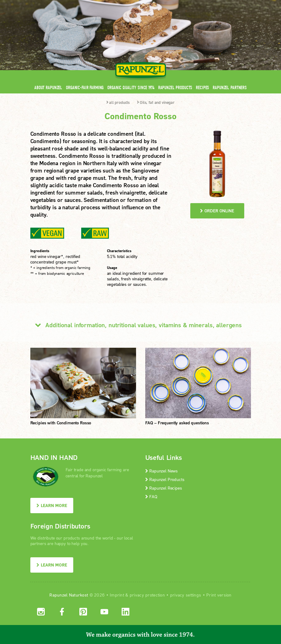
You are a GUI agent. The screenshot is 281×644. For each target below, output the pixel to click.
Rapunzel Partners (230, 87)
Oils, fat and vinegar (156, 102)
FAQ (151, 496)
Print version (219, 595)
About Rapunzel (48, 87)
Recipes (202, 87)
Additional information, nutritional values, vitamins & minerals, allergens (136, 325)
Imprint (117, 595)
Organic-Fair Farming (85, 87)
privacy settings (186, 595)
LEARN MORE (52, 505)
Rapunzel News (162, 471)
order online (217, 211)
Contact (199, 4)
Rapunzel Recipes (164, 488)
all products (118, 102)
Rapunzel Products (175, 87)
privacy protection (147, 595)
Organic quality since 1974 (131, 87)
